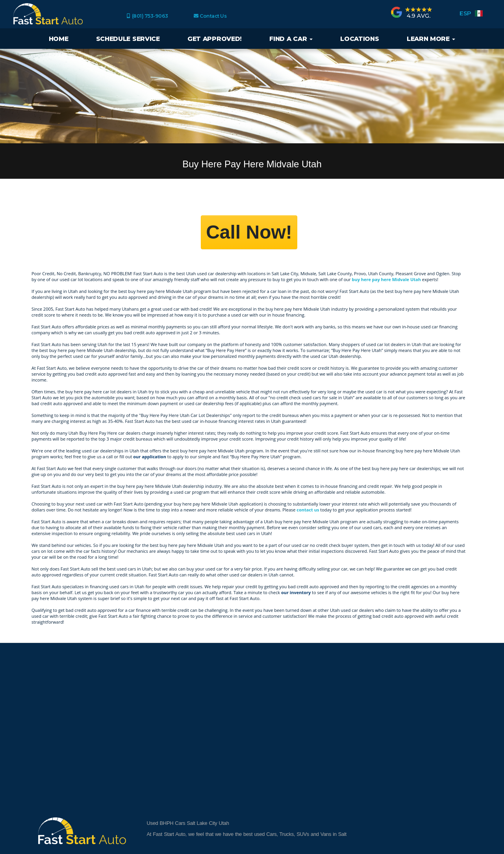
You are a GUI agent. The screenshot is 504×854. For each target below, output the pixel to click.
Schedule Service (128, 39)
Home (59, 39)
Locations (359, 39)
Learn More (431, 39)
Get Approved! (215, 39)
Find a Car (291, 39)
